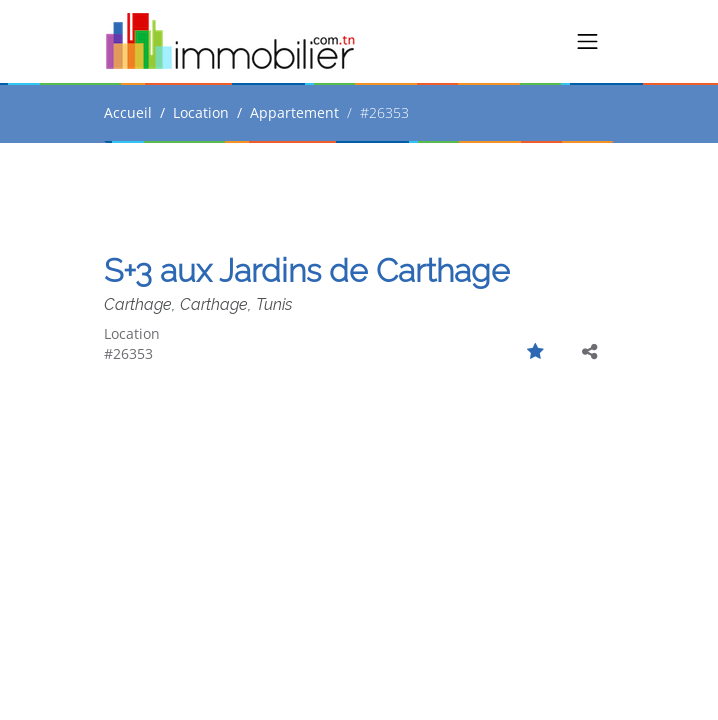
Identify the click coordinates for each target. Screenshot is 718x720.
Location (201, 112)
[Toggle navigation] (588, 42)
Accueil (128, 112)
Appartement (294, 112)
